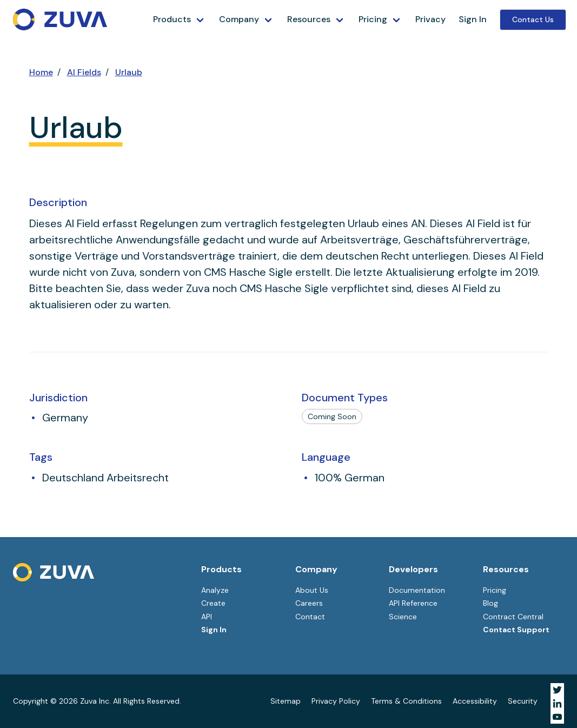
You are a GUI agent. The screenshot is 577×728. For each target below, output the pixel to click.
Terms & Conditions (406, 701)
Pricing (373, 19)
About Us (312, 590)
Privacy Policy (336, 701)
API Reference (413, 603)
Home (41, 72)
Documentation (417, 590)
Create (213, 603)
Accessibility (475, 701)
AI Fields (84, 72)
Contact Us (533, 19)
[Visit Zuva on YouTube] (557, 717)
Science (403, 617)
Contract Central (513, 617)
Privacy (430, 19)
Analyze (215, 590)
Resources (309, 19)
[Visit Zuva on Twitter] (557, 690)
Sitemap (286, 701)
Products (172, 19)
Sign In (473, 19)
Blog (490, 603)
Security (523, 701)
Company (239, 19)
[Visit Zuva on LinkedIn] (557, 703)
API (207, 617)
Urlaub (129, 72)
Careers (309, 603)
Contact (310, 617)
